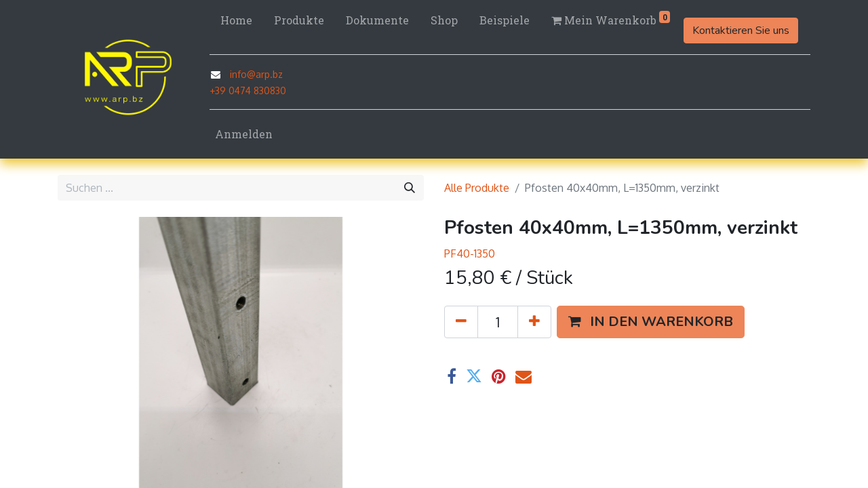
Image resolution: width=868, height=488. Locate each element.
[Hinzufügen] (534, 322)
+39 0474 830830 (248, 90)
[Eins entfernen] (461, 322)
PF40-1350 (470, 253)
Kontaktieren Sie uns (741, 30)
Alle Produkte (477, 188)
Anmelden (244, 134)
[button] (651, 322)
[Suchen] (410, 188)
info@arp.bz (256, 74)
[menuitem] (236, 20)
